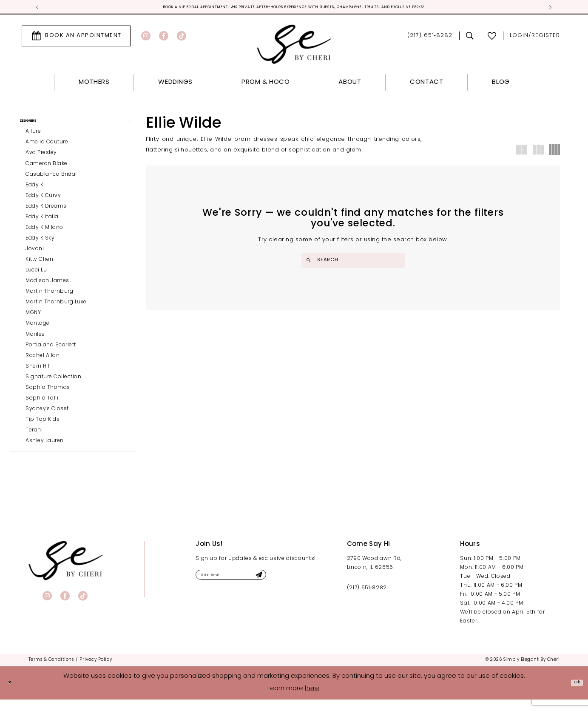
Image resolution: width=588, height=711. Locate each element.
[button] (535, 38)
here (312, 700)
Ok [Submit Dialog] (574, 694)
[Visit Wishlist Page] (492, 38)
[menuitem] (76, 38)
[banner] (66, 572)
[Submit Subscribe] (297, 589)
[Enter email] (252, 589)
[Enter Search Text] (353, 262)
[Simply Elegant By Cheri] (294, 46)
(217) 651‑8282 (367, 600)
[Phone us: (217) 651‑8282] (430, 38)
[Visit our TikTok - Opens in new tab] (182, 38)
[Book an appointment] (76, 38)
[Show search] (470, 38)
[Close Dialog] (13, 694)
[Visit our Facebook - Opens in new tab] (164, 38)
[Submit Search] (310, 262)
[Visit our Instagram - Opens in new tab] (146, 38)
